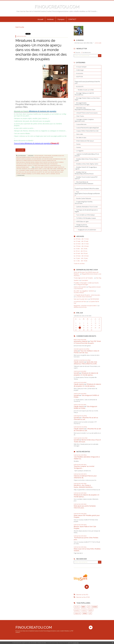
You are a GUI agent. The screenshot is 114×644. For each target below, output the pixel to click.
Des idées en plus (81, 138)
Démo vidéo (80, 134)
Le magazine (80, 151)
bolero (53, 172)
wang (76, 351)
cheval (58, 170)
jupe (65, 169)
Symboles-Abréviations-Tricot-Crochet (87, 207)
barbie (33, 169)
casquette (37, 170)
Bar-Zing (99, 278)
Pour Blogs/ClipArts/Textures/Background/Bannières (87, 194)
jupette (48, 174)
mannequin (24, 169)
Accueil (40, 19)
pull (17, 170)
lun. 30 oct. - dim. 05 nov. (81, 251)
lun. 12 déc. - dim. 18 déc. (81, 261)
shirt (46, 172)
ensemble (29, 174)
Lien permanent (21, 156)
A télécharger (47, 156)
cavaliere (54, 170)
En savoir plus (76, 643)
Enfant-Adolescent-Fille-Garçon (85, 141)
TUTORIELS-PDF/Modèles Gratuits (41, 166)
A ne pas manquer (39, 156)
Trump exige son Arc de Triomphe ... (84, 278)
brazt (37, 169)
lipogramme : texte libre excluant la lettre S (86, 306)
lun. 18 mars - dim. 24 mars (81, 246)
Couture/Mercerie (36, 159)
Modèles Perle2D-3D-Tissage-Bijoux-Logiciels (35, 161)
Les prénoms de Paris (80, 302)
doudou (77, 607)
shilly (29, 169)
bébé (83, 607)
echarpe (18, 174)
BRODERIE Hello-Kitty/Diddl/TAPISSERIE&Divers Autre (85, 109)
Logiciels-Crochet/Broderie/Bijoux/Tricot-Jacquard (87, 155)
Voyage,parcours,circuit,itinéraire (87, 230)
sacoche (58, 174)
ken (25, 172)
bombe (38, 174)
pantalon (34, 172)
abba (48, 169)
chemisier (53, 174)
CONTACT (72, 19)
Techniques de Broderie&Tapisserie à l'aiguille (86, 211)
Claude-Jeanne (79, 362)
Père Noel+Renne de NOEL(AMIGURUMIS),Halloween (84, 183)
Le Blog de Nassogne (82, 284)
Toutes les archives (79, 264)
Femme (78, 144)
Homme (78, 147)
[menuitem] (40, 19)
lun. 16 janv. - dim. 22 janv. (81, 258)
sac (23, 172)
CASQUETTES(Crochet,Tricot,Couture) (87, 113)
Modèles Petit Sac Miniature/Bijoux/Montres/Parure (84, 173)
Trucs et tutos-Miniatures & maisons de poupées (36, 143)
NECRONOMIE (95, 299)
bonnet (32, 170)
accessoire (22, 170)
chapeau (27, 170)
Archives (50, 19)
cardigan (43, 174)
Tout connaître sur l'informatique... (86, 215)
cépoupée (19, 169)
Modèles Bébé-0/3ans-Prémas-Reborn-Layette (87, 160)
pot (63, 167)
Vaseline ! (76, 280)
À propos (61, 19)
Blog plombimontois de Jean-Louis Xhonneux (87, 275)
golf (41, 170)
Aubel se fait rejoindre (80, 287)
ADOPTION (80, 77)
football (45, 170)
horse (62, 170)
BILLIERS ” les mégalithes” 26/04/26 (84, 291)
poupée (77, 610)
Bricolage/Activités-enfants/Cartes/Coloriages (82, 104)
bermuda (57, 172)
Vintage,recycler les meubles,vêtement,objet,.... (82, 226)
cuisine (55, 167)
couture (84, 610)
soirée (55, 169)
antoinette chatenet (81, 341)
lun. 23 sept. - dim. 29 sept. (81, 241)
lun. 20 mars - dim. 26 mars (81, 256)
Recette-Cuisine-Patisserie (84, 198)
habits (40, 169)
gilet (49, 172)
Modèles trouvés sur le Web (86, 90)
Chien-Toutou (80, 116)
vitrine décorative (48, 167)
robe (51, 169)
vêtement (24, 174)
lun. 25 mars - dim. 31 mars (81, 244)
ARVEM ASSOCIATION (80, 307)
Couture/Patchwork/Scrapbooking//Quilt (53, 159)
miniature (37, 167)
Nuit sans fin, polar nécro (81, 299)
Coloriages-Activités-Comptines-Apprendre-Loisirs (84, 120)
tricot (85, 613)
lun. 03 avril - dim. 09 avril (81, 253)
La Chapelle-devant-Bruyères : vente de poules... (87, 295)
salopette (40, 172)
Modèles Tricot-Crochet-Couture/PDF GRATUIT (47, 162)
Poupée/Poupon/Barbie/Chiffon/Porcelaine (38, 164)
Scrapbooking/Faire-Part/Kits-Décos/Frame (84, 203)
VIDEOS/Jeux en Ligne (82, 221)
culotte (34, 174)
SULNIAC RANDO (79, 293)
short (62, 172)
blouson (29, 172)
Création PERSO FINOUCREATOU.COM (87, 131)
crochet (95, 607)
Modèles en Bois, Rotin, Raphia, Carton (87, 164)
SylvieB (76, 373)
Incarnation (85, 280)
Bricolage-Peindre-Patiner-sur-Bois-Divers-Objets (29, 157)
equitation (19, 172)
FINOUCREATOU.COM (57, 7)
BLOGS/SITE (61, 156)
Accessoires (55, 156)
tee (43, 172)
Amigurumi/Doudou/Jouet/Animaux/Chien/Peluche (87, 82)
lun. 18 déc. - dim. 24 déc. (81, 249)
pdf (90, 613)
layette (91, 610)
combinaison (60, 169)
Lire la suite (20, 150)
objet (42, 167)
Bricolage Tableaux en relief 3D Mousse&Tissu (84, 94)
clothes (45, 169)
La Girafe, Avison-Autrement (84, 297)
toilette (60, 167)
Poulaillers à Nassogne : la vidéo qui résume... (86, 283)
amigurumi (77, 613)
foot (49, 170)
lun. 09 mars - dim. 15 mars (81, 239)
